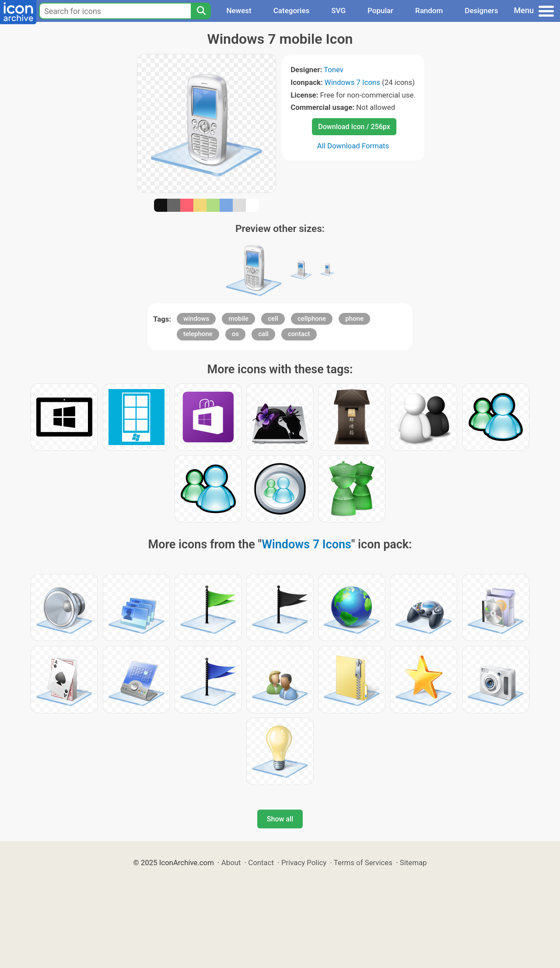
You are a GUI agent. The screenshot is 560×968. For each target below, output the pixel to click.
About (231, 863)
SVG (338, 11)
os (235, 334)
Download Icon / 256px (354, 127)
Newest (239, 11)
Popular (380, 11)
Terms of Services (363, 863)
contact (299, 334)
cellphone (312, 319)
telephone (198, 334)
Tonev (334, 70)
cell (273, 319)
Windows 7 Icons (352, 82)
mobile (238, 319)
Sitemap (413, 863)
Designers (481, 11)
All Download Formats (353, 146)
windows (196, 319)
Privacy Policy (304, 863)
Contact (261, 863)
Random (429, 11)
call (263, 334)
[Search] (201, 11)
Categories (292, 11)
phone (354, 319)
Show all (280, 819)
